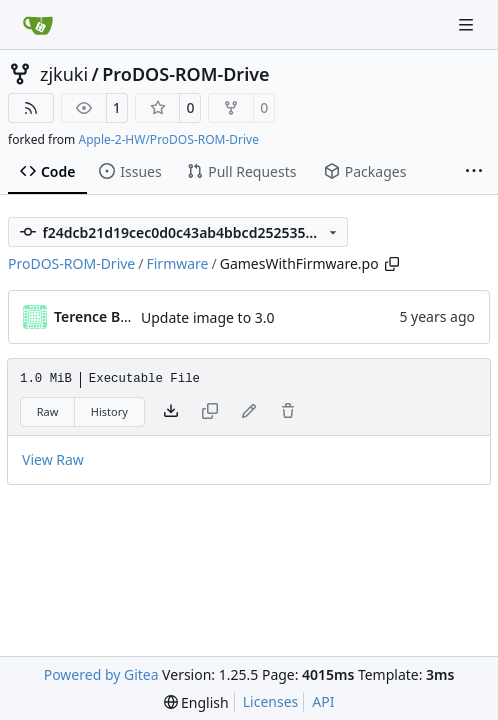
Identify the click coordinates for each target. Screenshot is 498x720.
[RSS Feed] (31, 108)
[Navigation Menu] (468, 24)
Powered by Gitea (101, 674)
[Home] (38, 25)
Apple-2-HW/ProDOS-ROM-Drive (168, 139)
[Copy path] (392, 264)
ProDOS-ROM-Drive (185, 74)
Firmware (177, 263)
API (323, 701)
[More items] (474, 172)
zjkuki (64, 74)
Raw (48, 411)
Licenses (271, 701)
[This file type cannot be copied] (210, 412)
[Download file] (171, 412)
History (109, 411)
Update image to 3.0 (208, 317)
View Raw (53, 459)
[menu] (196, 702)
